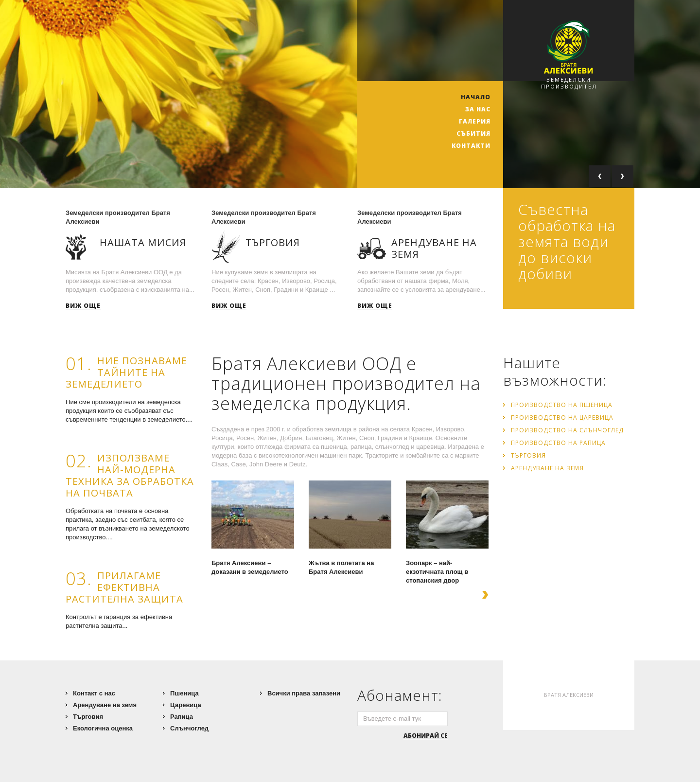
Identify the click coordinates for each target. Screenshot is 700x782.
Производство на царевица (562, 418)
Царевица (186, 705)
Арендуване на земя (547, 468)
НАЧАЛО (476, 97)
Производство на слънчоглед (567, 430)
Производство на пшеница (562, 405)
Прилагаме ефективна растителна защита (124, 587)
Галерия (475, 121)
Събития (473, 133)
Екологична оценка (103, 728)
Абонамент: (400, 695)
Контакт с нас (94, 693)
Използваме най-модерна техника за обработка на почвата (130, 475)
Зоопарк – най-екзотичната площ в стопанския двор (437, 572)
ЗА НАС (478, 109)
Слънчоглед (189, 728)
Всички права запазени (304, 693)
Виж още (83, 306)
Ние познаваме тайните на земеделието (126, 372)
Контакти (471, 146)
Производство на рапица (558, 443)
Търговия (528, 455)
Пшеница (184, 693)
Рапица (182, 717)
